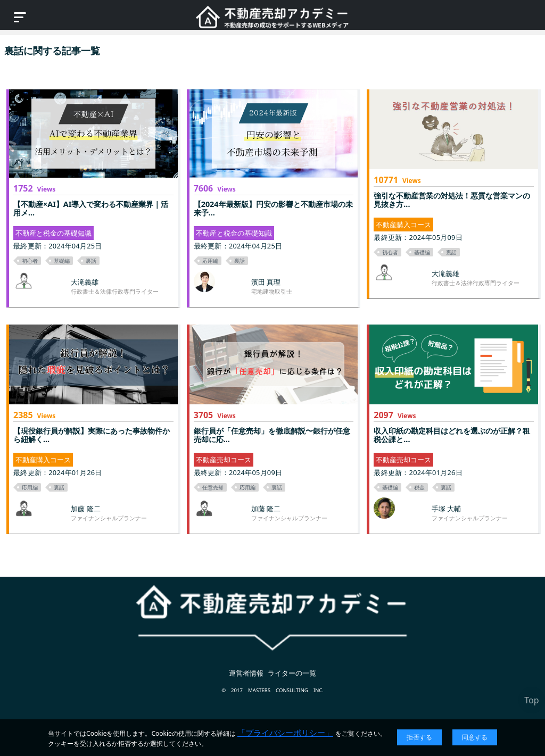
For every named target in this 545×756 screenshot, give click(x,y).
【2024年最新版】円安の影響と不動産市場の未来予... (273, 208)
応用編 (210, 261)
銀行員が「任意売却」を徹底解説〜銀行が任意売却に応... (272, 435)
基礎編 (62, 261)
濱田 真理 (266, 282)
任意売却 (213, 487)
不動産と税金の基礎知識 (53, 233)
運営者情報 (246, 673)
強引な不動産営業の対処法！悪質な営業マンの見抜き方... (452, 200)
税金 (419, 487)
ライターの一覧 (292, 673)
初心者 (30, 261)
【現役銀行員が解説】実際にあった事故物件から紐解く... (92, 435)
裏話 (91, 261)
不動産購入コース (403, 225)
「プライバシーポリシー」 (285, 733)
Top (531, 700)
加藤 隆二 (85, 509)
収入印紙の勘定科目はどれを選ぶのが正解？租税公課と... (452, 435)
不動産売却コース (224, 460)
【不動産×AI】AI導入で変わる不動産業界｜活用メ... (91, 208)
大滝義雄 (85, 282)
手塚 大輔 (446, 509)
